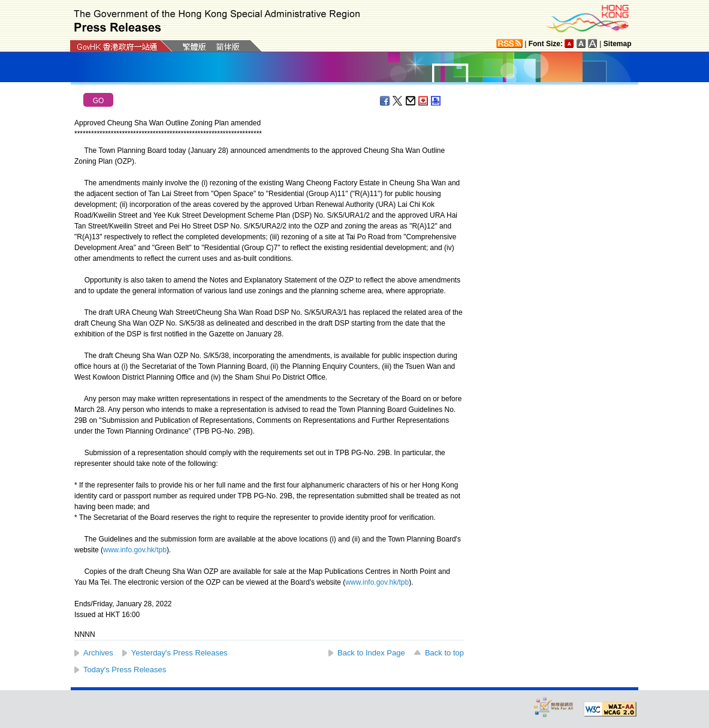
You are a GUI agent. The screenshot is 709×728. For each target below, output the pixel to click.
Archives (98, 653)
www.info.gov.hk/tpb (135, 550)
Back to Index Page (371, 653)
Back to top (444, 653)
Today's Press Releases (125, 670)
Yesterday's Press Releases (179, 653)
